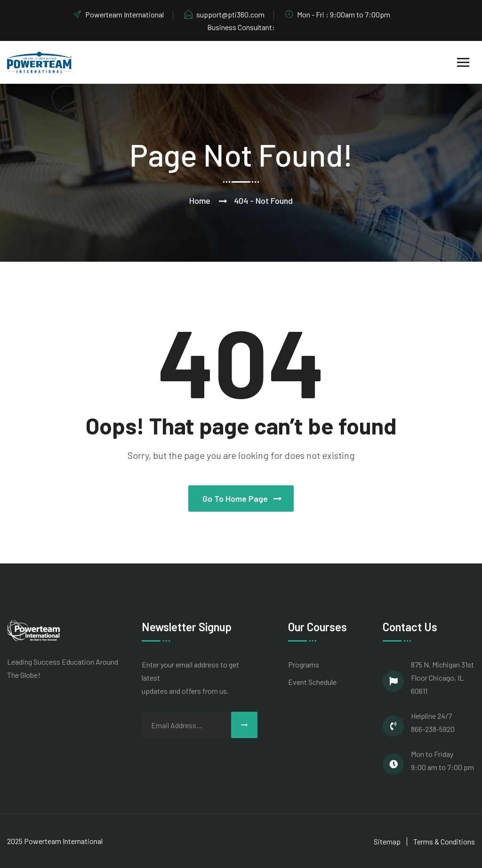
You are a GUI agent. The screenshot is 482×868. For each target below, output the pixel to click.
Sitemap (387, 841)
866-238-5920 (433, 729)
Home (200, 201)
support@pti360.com (224, 14)
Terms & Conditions (444, 841)
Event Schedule (312, 682)
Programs (304, 664)
